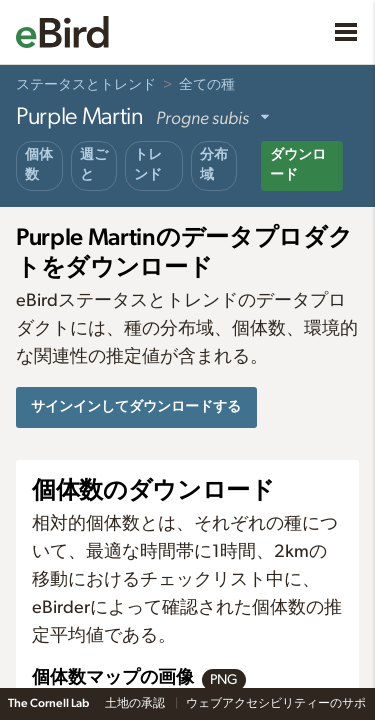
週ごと (94, 165)
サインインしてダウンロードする (136, 406)
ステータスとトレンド (86, 85)
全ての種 (207, 85)
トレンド (148, 165)
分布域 (214, 165)
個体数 (39, 165)
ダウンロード (298, 165)
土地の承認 (136, 703)
